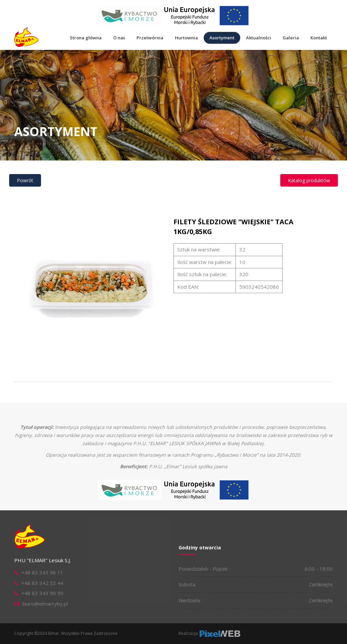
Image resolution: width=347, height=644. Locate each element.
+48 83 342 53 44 (42, 583)
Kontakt (319, 38)
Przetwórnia (150, 38)
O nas (119, 38)
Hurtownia (186, 38)
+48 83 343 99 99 (42, 593)
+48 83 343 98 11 (42, 572)
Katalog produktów (309, 180)
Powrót (25, 180)
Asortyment (222, 38)
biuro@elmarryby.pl (45, 604)
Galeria (291, 38)
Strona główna (86, 38)
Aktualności (259, 38)
